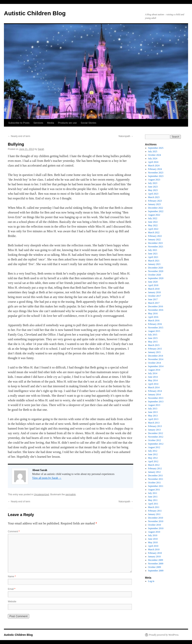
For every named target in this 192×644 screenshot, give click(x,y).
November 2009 (156, 564)
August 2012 (154, 447)
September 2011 (156, 486)
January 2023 (154, 204)
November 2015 (156, 328)
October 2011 (154, 483)
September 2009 (156, 571)
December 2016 (156, 306)
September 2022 (156, 211)
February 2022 (155, 236)
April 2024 (153, 162)
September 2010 (156, 528)
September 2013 (156, 402)
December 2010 (156, 518)
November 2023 (156, 173)
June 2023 (153, 187)
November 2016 (156, 310)
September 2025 (156, 148)
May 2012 (153, 458)
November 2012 (156, 437)
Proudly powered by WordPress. (164, 635)
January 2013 (154, 430)
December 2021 (156, 243)
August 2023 (154, 180)
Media (50, 123)
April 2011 (153, 504)
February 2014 (155, 391)
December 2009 (156, 560)
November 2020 (156, 271)
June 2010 (153, 539)
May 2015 (153, 342)
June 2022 (153, 222)
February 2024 (155, 169)
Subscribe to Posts (19, 123)
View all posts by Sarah (47, 478)
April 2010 (153, 546)
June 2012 (153, 454)
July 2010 (153, 535)
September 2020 (156, 278)
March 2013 (154, 423)
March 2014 (154, 387)
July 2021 (153, 250)
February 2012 (155, 468)
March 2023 (154, 197)
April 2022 (153, 229)
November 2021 (156, 247)
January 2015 (154, 352)
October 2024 (155, 155)
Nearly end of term (19, 136)
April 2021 (153, 257)
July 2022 (153, 218)
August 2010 (154, 532)
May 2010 (153, 542)
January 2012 (154, 472)
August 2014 (154, 370)
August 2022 (154, 215)
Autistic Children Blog (35, 13)
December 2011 (156, 476)
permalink (71, 494)
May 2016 (153, 313)
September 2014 (156, 366)
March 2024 (154, 166)
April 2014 (153, 384)
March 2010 (154, 549)
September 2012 (156, 444)
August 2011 (154, 490)
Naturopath (126, 136)
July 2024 (153, 159)
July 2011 (153, 493)
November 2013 (156, 398)
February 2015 (155, 349)
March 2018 (154, 289)
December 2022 (156, 208)
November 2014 (156, 359)
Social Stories (88, 123)
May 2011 (153, 500)
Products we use (67, 123)
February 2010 (155, 553)
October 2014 (155, 363)
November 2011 (156, 479)
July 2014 (153, 373)
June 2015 (153, 338)
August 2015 (154, 331)
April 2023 (153, 194)
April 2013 (153, 419)
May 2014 (153, 380)
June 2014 (153, 377)
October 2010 (155, 525)
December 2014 (156, 356)
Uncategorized (41, 494)
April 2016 (153, 317)
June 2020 (153, 282)
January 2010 (154, 557)
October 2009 (155, 567)
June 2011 (153, 497)
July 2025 (153, 151)
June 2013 (153, 412)
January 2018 (154, 292)
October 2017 (155, 296)
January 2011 (154, 514)
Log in (151, 581)
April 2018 (153, 285)
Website (12, 602)
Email (12, 589)
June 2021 (153, 254)
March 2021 (154, 261)
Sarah (41, 149)
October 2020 (155, 275)
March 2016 (154, 321)
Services (38, 123)
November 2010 (156, 521)
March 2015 (154, 345)
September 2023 (156, 176)
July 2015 (153, 335)
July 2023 (153, 183)
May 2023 (153, 190)
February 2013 (155, 426)
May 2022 (153, 225)
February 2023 (155, 201)
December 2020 (156, 268)
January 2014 (154, 395)
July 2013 (153, 409)
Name (12, 576)
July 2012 (153, 451)
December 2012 (156, 433)
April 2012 (153, 461)
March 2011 (154, 507)
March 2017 (154, 303)
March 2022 (154, 232)
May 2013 (153, 416)
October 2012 (155, 440)
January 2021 (154, 264)
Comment (14, 531)
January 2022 (154, 240)
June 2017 (153, 299)
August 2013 (154, 405)
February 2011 (155, 511)
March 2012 (154, 465)
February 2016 (155, 324)
